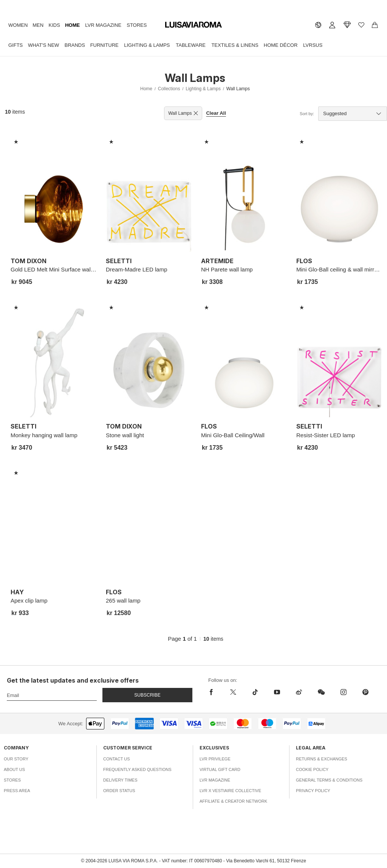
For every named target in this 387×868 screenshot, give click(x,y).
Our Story (16, 759)
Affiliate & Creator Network (233, 801)
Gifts (15, 45)
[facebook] (215, 692)
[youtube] (277, 692)
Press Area (17, 791)
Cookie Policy (312, 769)
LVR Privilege (215, 759)
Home (72, 25)
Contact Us (117, 759)
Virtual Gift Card (220, 769)
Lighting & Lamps (147, 45)
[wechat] (321, 692)
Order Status (119, 791)
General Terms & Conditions (329, 780)
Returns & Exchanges (322, 759)
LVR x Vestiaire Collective (230, 791)
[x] (233, 692)
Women (18, 25)
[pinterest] (365, 692)
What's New (43, 45)
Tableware (191, 45)
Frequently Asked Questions (137, 769)
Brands (75, 45)
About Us (14, 769)
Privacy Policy (313, 791)
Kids (54, 25)
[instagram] (344, 692)
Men (38, 25)
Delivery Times (120, 780)
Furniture (104, 45)
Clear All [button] (216, 113)
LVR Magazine (103, 25)
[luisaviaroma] (193, 25)
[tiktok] (255, 692)
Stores (137, 25)
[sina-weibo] (299, 692)
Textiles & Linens (235, 45)
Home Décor (281, 45)
